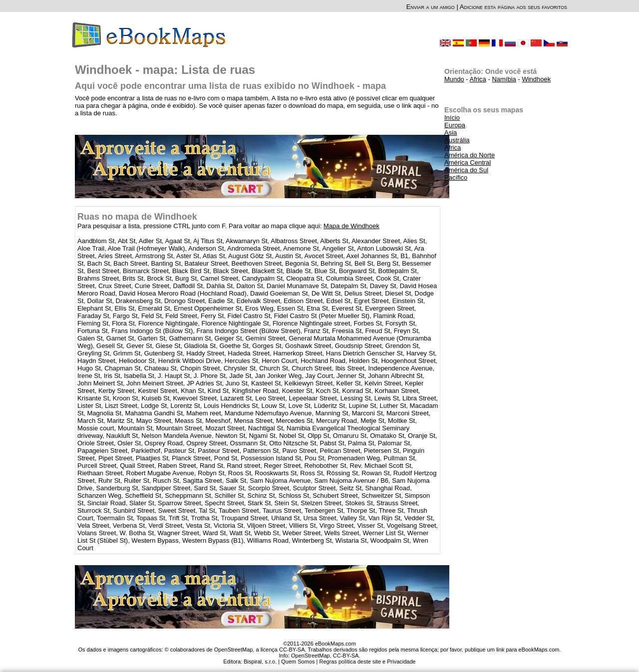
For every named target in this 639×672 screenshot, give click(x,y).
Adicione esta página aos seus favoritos (513, 7)
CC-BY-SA (346, 656)
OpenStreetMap (311, 656)
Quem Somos (298, 662)
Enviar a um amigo (431, 7)
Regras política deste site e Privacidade (367, 662)
